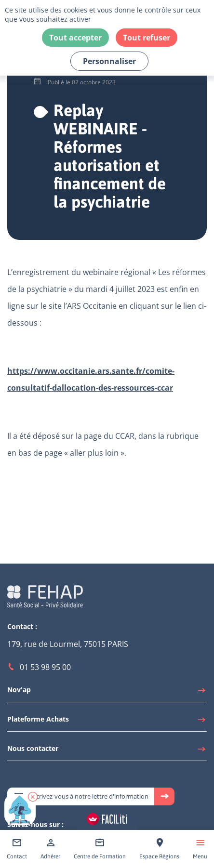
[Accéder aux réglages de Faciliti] (107, 819)
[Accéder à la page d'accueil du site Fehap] (45, 596)
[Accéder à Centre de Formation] (100, 849)
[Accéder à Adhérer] (50, 849)
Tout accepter (75, 38)
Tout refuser (147, 38)
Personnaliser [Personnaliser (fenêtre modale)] (109, 61)
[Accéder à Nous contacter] (107, 751)
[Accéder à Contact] (17, 849)
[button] (33, 797)
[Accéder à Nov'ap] (107, 692)
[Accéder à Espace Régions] (159, 849)
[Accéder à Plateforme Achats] (107, 722)
